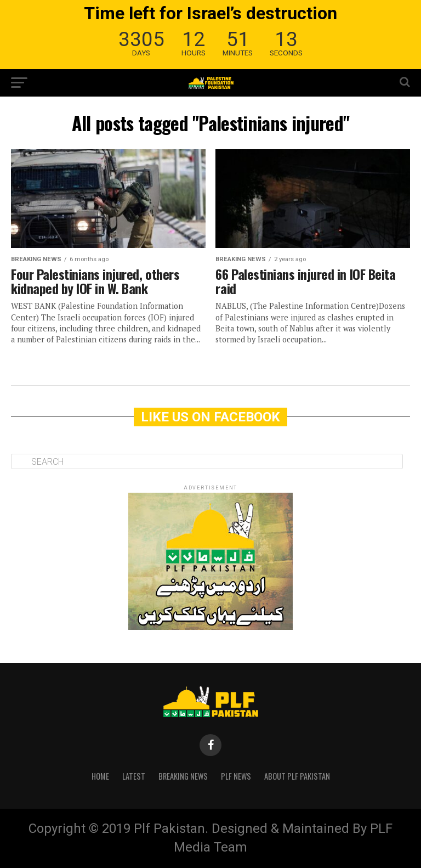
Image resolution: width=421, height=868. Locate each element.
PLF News (236, 776)
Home (100, 776)
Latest (134, 776)
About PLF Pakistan (297, 776)
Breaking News (183, 776)
